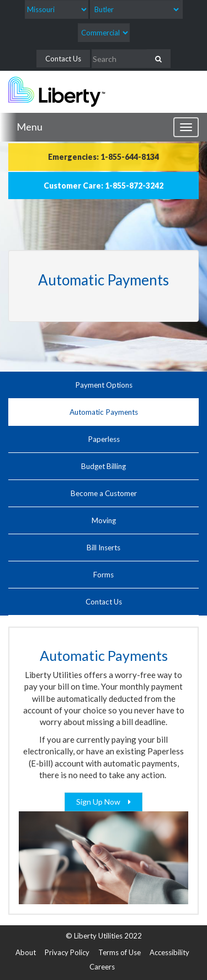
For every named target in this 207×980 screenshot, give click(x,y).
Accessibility (169, 952)
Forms (104, 575)
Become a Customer (104, 493)
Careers (102, 967)
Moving (104, 520)
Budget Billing (104, 466)
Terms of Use (120, 952)
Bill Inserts (104, 548)
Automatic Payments (104, 412)
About (26, 952)
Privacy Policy (67, 952)
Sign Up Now (101, 802)
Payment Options (104, 385)
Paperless (104, 439)
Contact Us (63, 59)
